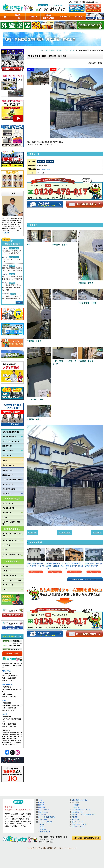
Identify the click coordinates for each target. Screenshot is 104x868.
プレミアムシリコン (9, 508)
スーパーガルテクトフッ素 (12, 580)
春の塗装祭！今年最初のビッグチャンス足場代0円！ (12, 252)
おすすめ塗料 (76, 802)
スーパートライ (8, 585)
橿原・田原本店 (45, 832)
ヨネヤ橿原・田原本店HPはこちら (87, 838)
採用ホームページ (77, 822)
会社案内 (33, 16)
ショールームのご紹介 (95, 16)
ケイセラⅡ (6, 545)
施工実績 (63, 16)
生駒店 (42, 827)
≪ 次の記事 (32, 533)
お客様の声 (42, 807)
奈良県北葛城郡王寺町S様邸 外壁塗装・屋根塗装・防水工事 (12, 288)
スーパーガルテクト (9, 575)
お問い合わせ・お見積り (80, 824)
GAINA (5, 517)
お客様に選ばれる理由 (48, 16)
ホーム (40, 800)
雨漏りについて (8, 470)
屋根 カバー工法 (8, 494)
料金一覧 (79, 16)
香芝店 (42, 824)
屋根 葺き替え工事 (9, 489)
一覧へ (19, 302)
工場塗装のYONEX (77, 812)
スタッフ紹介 (76, 819)
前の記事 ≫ (97, 533)
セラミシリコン (8, 503)
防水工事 (50, 162)
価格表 (5, 460)
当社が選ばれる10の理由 (11, 432)
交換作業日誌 (7, 446)
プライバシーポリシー (79, 827)
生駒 (4, 700)
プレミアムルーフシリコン (11, 540)
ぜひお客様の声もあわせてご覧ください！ (84, 579)
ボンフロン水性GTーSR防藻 (11, 523)
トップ (5, 16)
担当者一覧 (18, 16)
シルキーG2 (6, 571)
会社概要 (75, 817)
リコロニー (6, 566)
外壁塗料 (76, 805)
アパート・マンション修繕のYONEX (83, 815)
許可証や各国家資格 (9, 436)
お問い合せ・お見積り (12, 654)
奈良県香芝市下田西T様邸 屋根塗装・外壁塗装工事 (12, 297)
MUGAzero (46, 169)
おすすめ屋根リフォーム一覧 (81, 810)
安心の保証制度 (8, 450)
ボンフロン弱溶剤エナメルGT (12, 555)
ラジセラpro (7, 513)
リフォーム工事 (8, 484)
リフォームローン (8, 465)
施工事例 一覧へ (65, 533)
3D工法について (8, 475)
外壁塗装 (41, 162)
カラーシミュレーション (11, 441)
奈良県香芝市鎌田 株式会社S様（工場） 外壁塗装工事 (12, 269)
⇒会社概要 (6, 233)
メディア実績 (42, 819)
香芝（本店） (7, 671)
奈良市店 (43, 829)
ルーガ (5, 589)
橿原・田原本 (7, 684)
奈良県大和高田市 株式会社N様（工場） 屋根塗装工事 (12, 278)
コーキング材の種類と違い (12, 480)
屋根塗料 (76, 807)
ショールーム (7, 455)
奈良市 (5, 714)
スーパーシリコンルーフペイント (12, 261)
